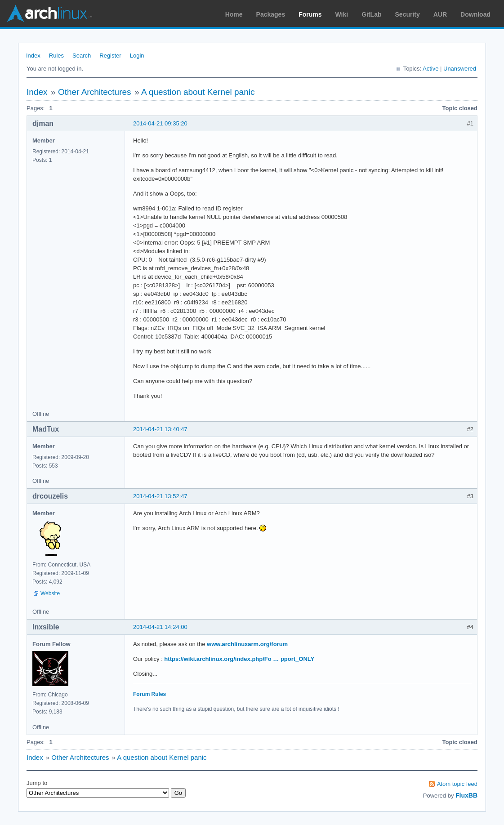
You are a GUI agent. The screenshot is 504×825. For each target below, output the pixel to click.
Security (408, 14)
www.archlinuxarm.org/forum (247, 644)
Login (137, 56)
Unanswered (460, 69)
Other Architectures (95, 92)
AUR (440, 14)
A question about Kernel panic (198, 92)
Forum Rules (149, 694)
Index (33, 56)
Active (430, 69)
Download (475, 14)
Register (110, 56)
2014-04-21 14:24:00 (160, 627)
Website (50, 593)
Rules (56, 56)
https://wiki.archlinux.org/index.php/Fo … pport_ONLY (239, 659)
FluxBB (466, 795)
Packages (271, 14)
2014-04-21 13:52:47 (160, 496)
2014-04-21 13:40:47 (160, 429)
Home (234, 14)
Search (82, 56)
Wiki (342, 14)
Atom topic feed (457, 784)
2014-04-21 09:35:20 (160, 123)
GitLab (371, 14)
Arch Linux (49, 13)
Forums (310, 14)
